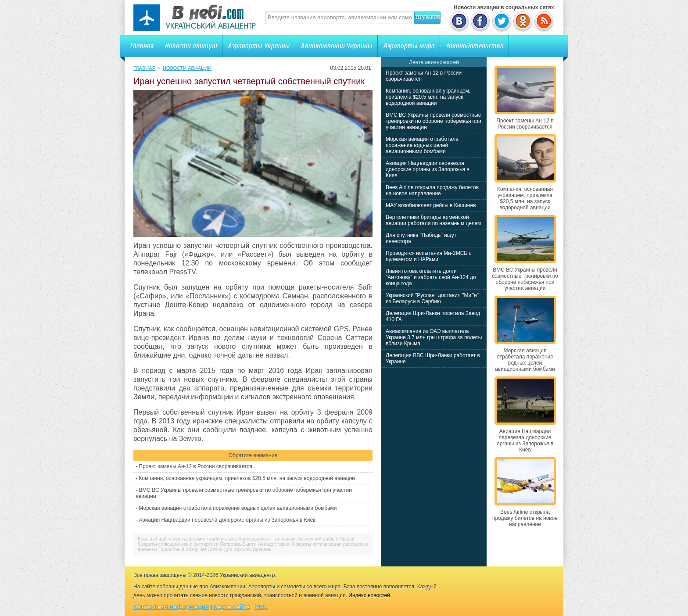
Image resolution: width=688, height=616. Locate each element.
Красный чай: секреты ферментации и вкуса (187, 539)
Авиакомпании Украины (336, 46)
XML (261, 607)
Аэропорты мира (409, 46)
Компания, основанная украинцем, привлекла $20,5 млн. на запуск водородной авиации (247, 478)
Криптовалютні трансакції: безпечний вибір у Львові (297, 539)
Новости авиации (191, 46)
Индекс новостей (369, 595)
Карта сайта (232, 607)
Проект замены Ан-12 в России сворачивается (195, 466)
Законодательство (474, 46)
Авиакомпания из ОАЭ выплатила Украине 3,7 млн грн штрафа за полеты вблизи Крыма (434, 337)
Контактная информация (171, 607)
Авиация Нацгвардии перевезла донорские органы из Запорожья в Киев (227, 520)
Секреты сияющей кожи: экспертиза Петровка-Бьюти (197, 544)
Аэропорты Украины (259, 46)
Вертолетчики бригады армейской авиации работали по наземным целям (433, 220)
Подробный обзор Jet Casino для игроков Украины (215, 549)
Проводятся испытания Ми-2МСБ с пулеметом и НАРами (429, 256)
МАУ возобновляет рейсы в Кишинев (431, 205)
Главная (142, 46)
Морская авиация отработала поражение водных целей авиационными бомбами (238, 508)
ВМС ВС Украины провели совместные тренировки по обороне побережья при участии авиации (434, 121)
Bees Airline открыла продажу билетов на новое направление (432, 190)
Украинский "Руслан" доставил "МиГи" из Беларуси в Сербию (432, 298)
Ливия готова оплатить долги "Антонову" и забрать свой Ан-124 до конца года (431, 277)
